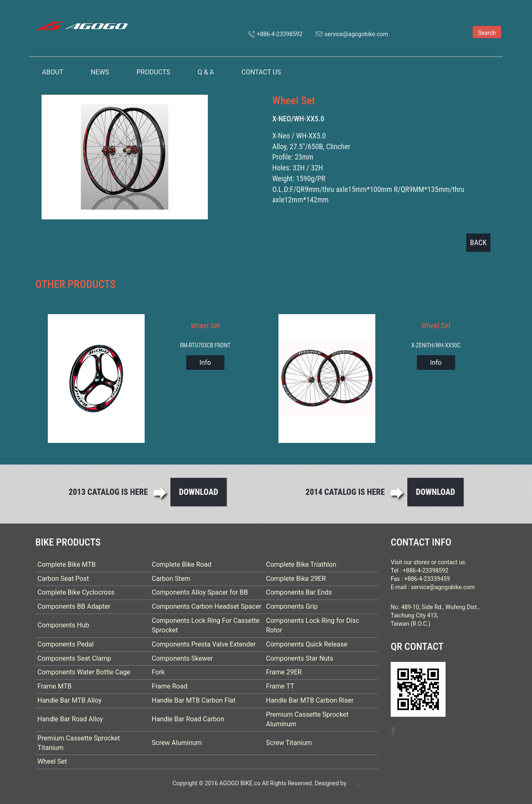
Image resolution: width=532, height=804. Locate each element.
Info (205, 363)
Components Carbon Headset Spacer (207, 606)
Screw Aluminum (177, 743)
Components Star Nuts (300, 658)
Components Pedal (65, 644)
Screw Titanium (289, 743)
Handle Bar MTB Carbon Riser (310, 700)
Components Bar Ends (299, 592)
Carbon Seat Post (63, 579)
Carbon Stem (171, 579)
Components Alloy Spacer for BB (200, 592)
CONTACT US (261, 72)
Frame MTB (54, 686)
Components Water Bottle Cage (84, 672)
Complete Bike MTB (66, 564)
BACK (478, 242)
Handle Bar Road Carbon (188, 719)
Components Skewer (182, 658)
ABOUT (53, 72)
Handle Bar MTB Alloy (69, 700)
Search (487, 33)
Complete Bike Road (182, 564)
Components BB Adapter (74, 606)
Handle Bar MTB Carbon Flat (194, 700)
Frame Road (170, 686)
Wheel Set (52, 761)
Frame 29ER (284, 672)
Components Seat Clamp (74, 658)
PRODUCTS (153, 72)
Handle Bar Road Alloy (70, 719)
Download (198, 492)
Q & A (206, 72)
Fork (158, 672)
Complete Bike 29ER (296, 579)
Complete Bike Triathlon (301, 564)
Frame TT (280, 686)
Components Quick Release (307, 644)
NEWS (100, 72)
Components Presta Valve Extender (204, 644)
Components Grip (292, 606)
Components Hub (63, 625)
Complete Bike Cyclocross (76, 592)
